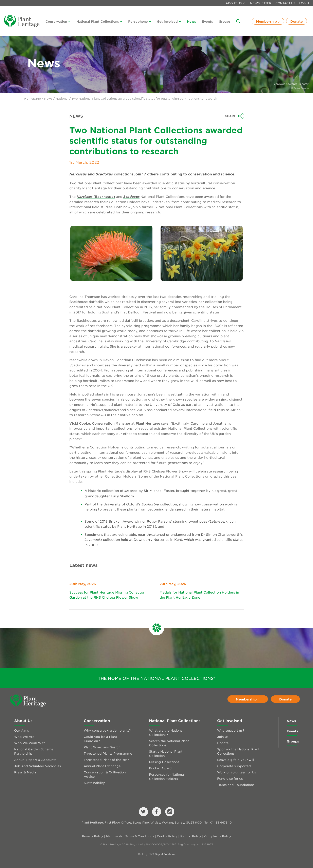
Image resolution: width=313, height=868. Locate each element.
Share (234, 116)
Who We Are (24, 737)
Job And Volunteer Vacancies (38, 766)
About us (235, 3)
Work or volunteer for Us (237, 772)
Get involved (169, 21)
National (62, 98)
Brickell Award (160, 768)
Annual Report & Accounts (35, 760)
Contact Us (285, 3)
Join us (223, 737)
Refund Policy (191, 836)
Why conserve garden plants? (107, 730)
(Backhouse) (96, 196)
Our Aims (22, 730)
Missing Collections (164, 762)
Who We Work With (30, 743)
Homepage (33, 98)
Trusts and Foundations (236, 785)
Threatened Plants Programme (108, 753)
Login (304, 3)
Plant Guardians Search (102, 747)
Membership (268, 21)
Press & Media (25, 772)
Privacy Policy (93, 836)
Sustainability (94, 783)
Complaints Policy (218, 836)
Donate (297, 21)
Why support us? (231, 730)
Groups (225, 21)
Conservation (58, 21)
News (191, 21)
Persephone (140, 21)
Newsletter (261, 3)
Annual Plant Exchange (102, 766)
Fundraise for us (230, 778)
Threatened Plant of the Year (106, 760)
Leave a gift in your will (236, 760)
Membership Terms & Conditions (130, 836)
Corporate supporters (234, 766)
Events (207, 21)
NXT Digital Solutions (162, 854)
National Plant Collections (99, 21)
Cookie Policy (167, 836)
